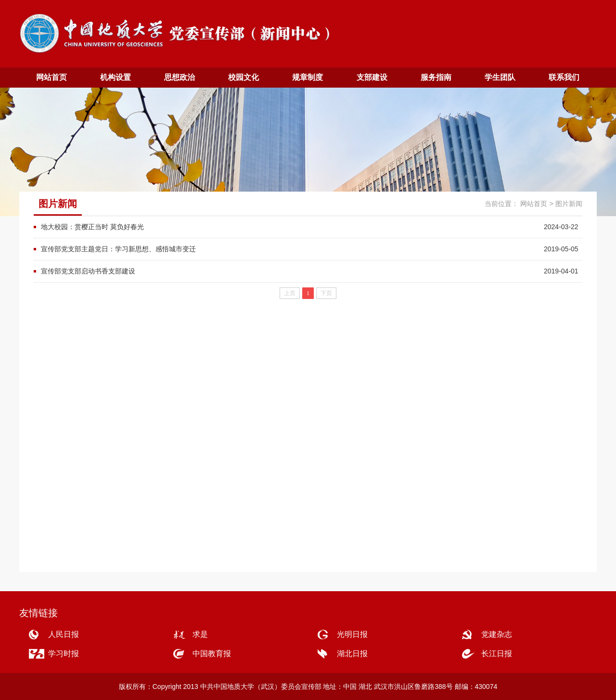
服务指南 (436, 77)
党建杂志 (497, 634)
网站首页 (51, 77)
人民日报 (64, 634)
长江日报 (497, 654)
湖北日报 (352, 654)
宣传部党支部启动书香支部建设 (88, 271)
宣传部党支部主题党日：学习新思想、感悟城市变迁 (118, 249)
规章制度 (308, 77)
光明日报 (352, 634)
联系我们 (564, 77)
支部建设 (372, 77)
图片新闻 (569, 204)
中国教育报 (212, 654)
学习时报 (64, 654)
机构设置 (115, 77)
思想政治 (180, 77)
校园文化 (244, 77)
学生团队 (500, 77)
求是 (200, 634)
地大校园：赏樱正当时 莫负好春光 (92, 227)
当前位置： (501, 204)
